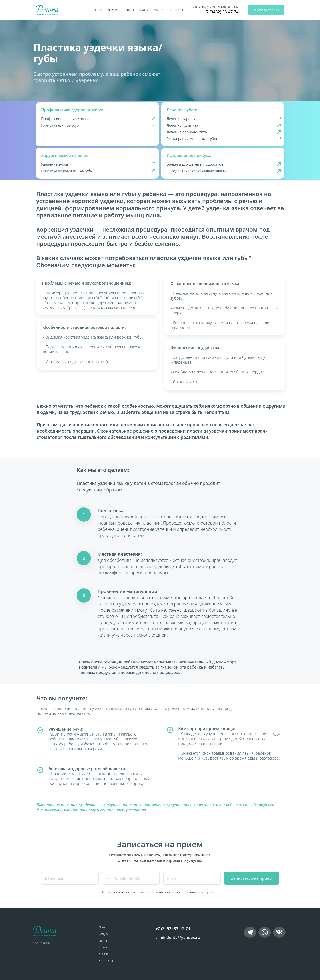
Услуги (112, 10)
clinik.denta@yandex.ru (178, 937)
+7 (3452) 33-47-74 (221, 12)
